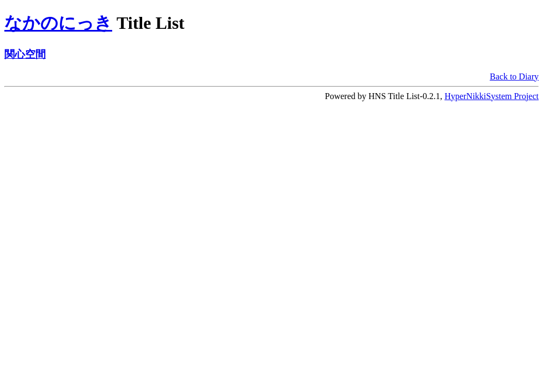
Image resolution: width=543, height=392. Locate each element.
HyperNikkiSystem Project (492, 96)
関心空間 (25, 54)
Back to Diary (514, 76)
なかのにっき (58, 23)
